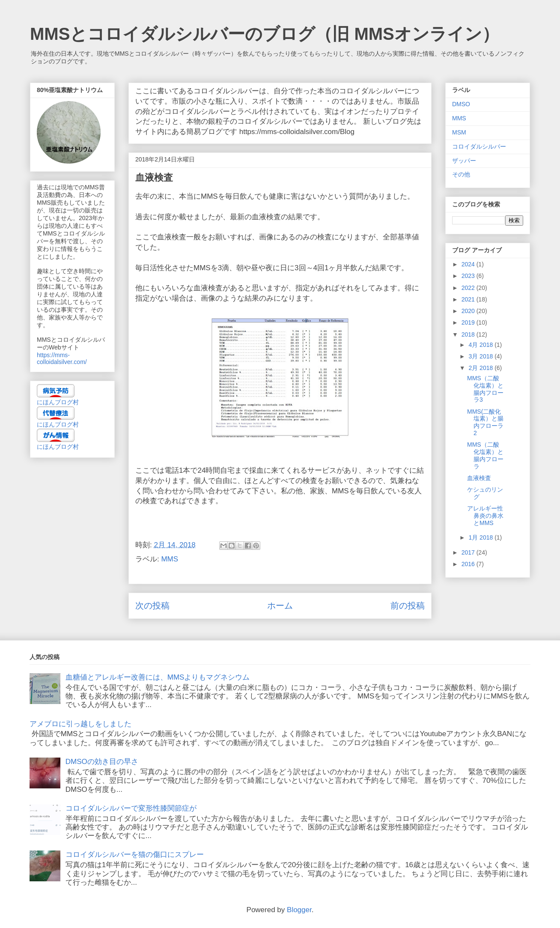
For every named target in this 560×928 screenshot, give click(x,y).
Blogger (299, 910)
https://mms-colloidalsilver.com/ (62, 358)
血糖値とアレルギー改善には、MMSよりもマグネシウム (158, 677)
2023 (469, 276)
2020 (469, 311)
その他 (461, 174)
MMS (170, 559)
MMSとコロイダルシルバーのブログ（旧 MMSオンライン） (265, 34)
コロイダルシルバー (479, 146)
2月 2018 (481, 368)
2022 (469, 288)
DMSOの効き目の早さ (102, 762)
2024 (469, 264)
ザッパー (464, 161)
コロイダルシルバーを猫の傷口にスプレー (135, 855)
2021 (469, 299)
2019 (469, 322)
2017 (469, 552)
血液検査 (479, 478)
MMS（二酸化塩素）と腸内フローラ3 (485, 389)
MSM (459, 132)
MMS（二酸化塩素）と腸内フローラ (485, 455)
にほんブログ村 (58, 402)
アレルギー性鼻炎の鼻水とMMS (485, 516)
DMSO (461, 104)
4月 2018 (481, 345)
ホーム (280, 606)
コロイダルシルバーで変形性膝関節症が (131, 808)
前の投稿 (408, 606)
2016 (469, 564)
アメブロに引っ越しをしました (80, 724)
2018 (469, 334)
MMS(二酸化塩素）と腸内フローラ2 (485, 422)
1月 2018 (481, 537)
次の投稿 (152, 606)
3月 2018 (481, 356)
